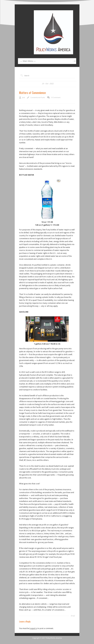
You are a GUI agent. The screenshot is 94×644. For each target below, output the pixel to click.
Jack (23, 98)
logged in (33, 628)
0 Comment (56, 98)
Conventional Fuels (38, 98)
